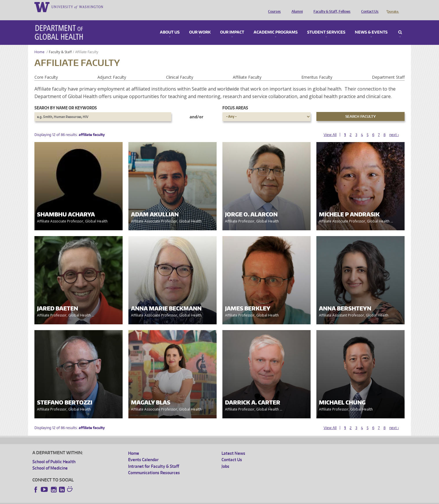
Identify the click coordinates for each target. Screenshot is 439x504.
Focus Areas (235, 100)
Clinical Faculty (180, 69)
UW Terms (132, 500)
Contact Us (368, 7)
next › (394, 127)
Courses (273, 7)
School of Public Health (54, 454)
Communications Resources (154, 465)
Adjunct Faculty (112, 69)
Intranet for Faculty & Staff (154, 458)
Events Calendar (143, 451)
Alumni (296, 7)
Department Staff (388, 69)
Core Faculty (46, 69)
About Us (170, 24)
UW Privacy (109, 500)
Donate (392, 7)
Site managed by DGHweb (167, 500)
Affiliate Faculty (247, 69)
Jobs (225, 458)
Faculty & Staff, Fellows (331, 7)
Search (400, 24)
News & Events (371, 24)
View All (330, 127)
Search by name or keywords (66, 100)
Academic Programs (276, 24)
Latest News (233, 445)
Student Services (326, 24)
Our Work (200, 24)
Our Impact (232, 24)
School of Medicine (50, 460)
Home (39, 44)
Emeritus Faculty (317, 69)
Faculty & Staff (60, 44)
